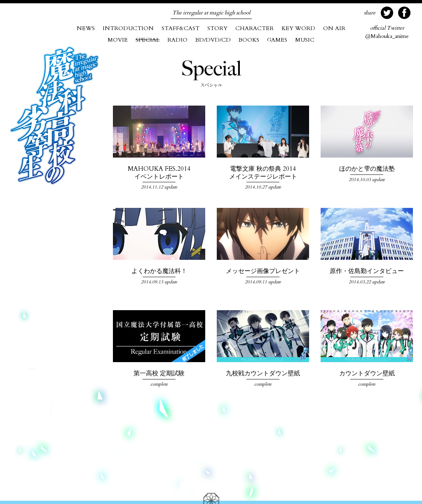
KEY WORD (298, 28)
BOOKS (249, 40)
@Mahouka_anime (387, 32)
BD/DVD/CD (213, 40)
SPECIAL (148, 40)
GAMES (277, 40)
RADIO (177, 40)
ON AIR (334, 28)
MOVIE (118, 40)
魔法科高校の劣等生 (54, 115)
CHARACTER (254, 28)
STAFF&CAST (181, 28)
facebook (404, 13)
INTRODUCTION (128, 28)
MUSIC (305, 40)
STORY (217, 28)
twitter (387, 13)
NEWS (86, 28)
